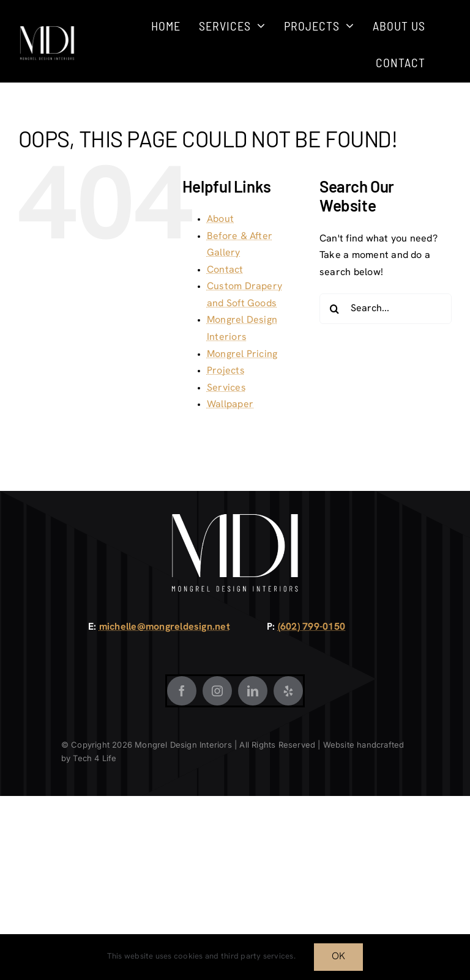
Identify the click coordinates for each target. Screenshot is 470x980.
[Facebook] (182, 691)
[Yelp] (288, 691)
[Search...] (386, 309)
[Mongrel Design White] (47, 31)
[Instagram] (217, 691)
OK (338, 957)
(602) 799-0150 (311, 627)
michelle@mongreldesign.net (165, 627)
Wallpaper (230, 405)
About (220, 219)
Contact (225, 270)
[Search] (335, 309)
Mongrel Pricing (242, 355)
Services (226, 388)
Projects (226, 371)
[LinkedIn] (253, 691)
